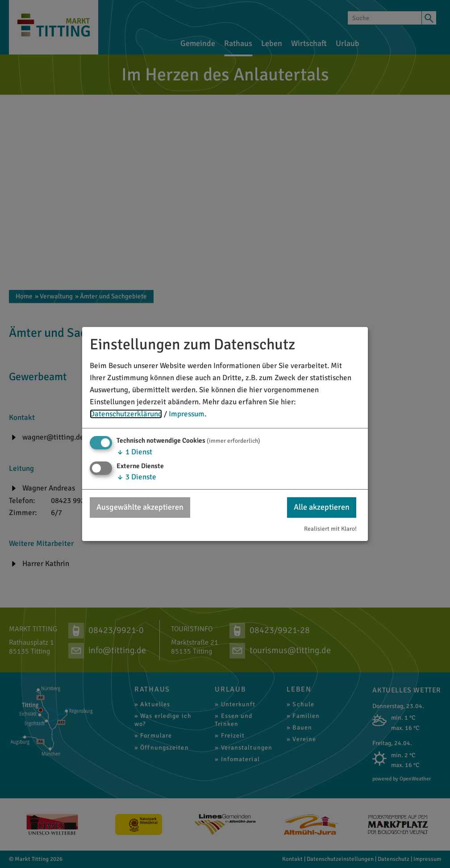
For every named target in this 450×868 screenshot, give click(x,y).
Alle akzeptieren (322, 507)
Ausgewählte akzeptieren (140, 507)
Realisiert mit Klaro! (330, 529)
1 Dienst (134, 452)
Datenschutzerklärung (126, 414)
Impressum (187, 414)
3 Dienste (136, 477)
